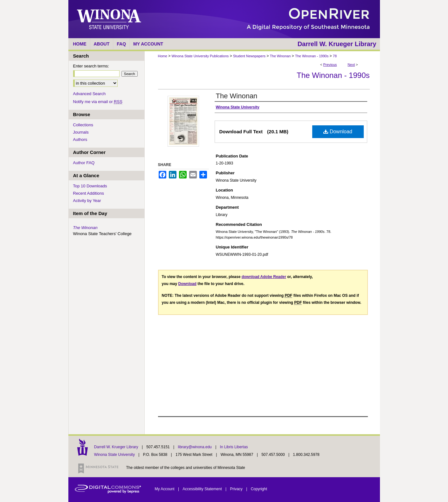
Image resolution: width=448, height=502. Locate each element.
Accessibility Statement (203, 489)
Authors (80, 139)
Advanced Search (90, 94)
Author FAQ (84, 163)
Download (338, 132)
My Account (165, 489)
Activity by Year (87, 201)
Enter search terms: (91, 66)
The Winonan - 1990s (312, 56)
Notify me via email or (98, 102)
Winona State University (114, 455)
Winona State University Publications (200, 56)
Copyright (259, 489)
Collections (83, 125)
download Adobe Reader (264, 277)
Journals (81, 132)
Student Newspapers (249, 56)
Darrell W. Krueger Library (117, 447)
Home (163, 56)
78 (335, 56)
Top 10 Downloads (90, 186)
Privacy (237, 489)
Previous (330, 65)
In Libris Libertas (234, 447)
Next (351, 65)
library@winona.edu (196, 447)
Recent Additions (89, 193)
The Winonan (280, 56)
